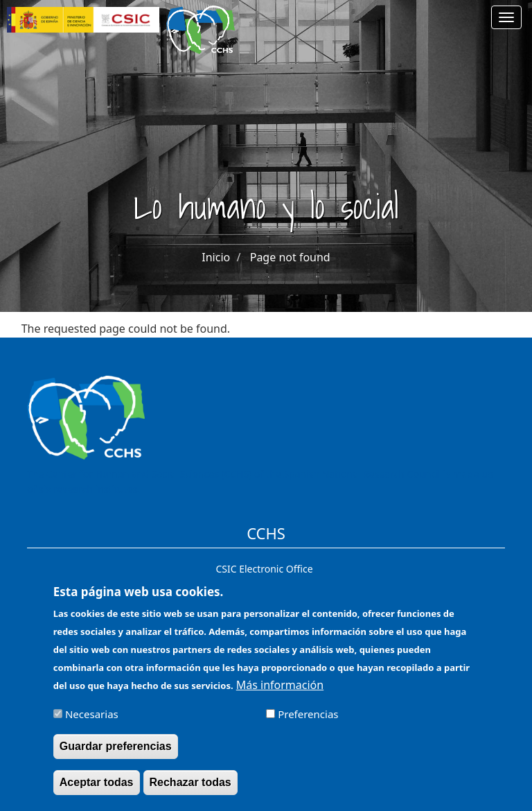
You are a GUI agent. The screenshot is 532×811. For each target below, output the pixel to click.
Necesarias (92, 722)
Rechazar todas (190, 790)
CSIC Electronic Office (264, 569)
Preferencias (308, 722)
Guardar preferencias (116, 754)
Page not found (290, 257)
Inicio (216, 257)
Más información (280, 692)
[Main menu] (506, 17)
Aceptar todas (97, 790)
